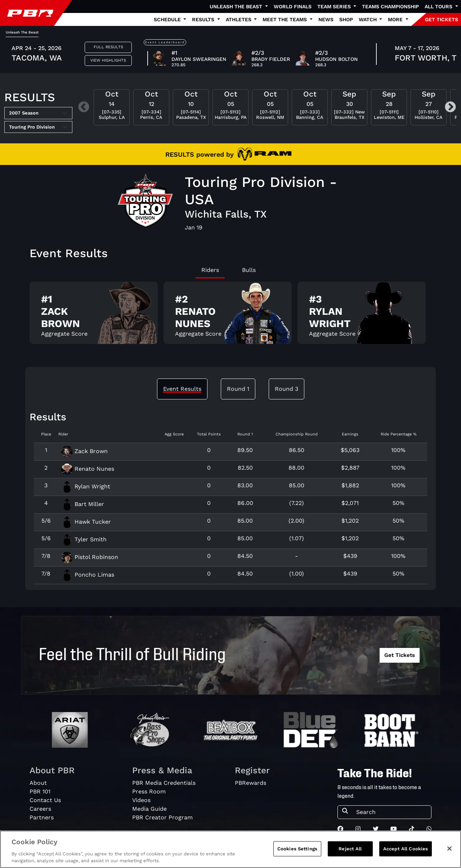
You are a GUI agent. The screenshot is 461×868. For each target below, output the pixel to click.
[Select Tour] (38, 127)
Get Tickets (400, 655)
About (38, 783)
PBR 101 (40, 791)
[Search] (391, 812)
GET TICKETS (442, 19)
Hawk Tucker (86, 522)
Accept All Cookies (406, 851)
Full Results (108, 47)
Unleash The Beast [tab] (22, 32)
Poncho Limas (88, 575)
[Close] (449, 851)
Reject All (350, 851)
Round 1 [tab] (238, 389)
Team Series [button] (335, 6)
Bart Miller (83, 504)
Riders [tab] (210, 270)
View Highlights (108, 60)
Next (450, 108)
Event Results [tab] (182, 389)
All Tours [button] (439, 6)
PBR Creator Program (162, 817)
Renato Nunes (88, 469)
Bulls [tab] (249, 270)
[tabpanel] (230, 316)
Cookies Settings (297, 851)
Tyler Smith (84, 539)
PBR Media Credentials (164, 783)
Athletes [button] (239, 19)
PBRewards (250, 783)
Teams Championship (390, 6)
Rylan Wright (86, 486)
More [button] (396, 19)
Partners (42, 817)
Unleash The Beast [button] (237, 6)
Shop (346, 19)
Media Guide (149, 809)
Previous (84, 108)
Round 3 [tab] (287, 389)
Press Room (149, 791)
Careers (40, 809)
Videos (141, 800)
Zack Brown (84, 451)
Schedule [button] (168, 19)
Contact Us (45, 800)
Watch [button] (368, 19)
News (326, 19)
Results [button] (204, 19)
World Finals (293, 6)
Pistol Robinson (90, 557)
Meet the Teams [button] (285, 19)
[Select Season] (38, 113)
